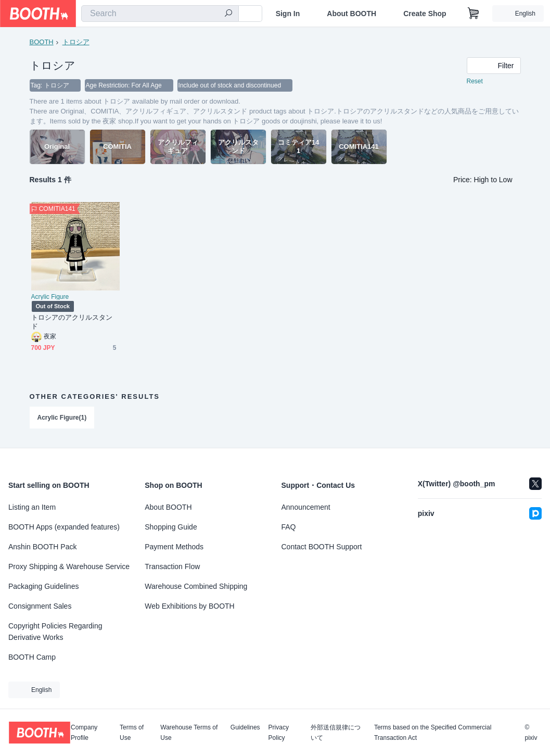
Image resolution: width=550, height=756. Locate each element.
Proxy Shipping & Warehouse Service (69, 566)
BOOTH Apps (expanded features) (64, 527)
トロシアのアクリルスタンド (72, 322)
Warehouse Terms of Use (189, 733)
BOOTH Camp (32, 657)
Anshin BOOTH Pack (43, 547)
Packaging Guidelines (43, 586)
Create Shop (425, 14)
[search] (228, 14)
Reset (475, 81)
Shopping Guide (171, 527)
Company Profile (84, 733)
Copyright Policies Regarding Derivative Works (55, 632)
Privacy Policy (279, 733)
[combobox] (160, 14)
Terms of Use (132, 733)
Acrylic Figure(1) (62, 418)
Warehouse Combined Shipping (196, 586)
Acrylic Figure (50, 297)
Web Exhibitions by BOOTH (189, 606)
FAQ (289, 527)
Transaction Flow (172, 566)
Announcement (306, 507)
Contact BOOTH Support (322, 547)
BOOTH (42, 42)
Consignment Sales (40, 606)
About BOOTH (351, 14)
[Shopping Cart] (474, 14)
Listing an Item (32, 507)
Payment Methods (174, 547)
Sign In (288, 14)
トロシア (76, 42)
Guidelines (245, 728)
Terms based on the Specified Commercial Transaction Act (433, 733)
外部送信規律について (336, 733)
